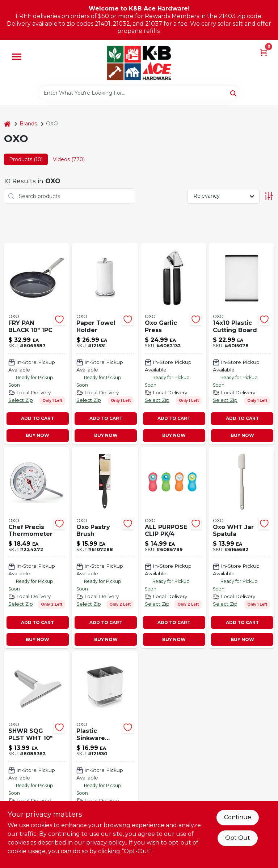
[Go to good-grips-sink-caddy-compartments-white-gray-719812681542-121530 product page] (105, 758)
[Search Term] (139, 93)
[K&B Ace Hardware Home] (139, 63)
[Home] (7, 124)
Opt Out (238, 838)
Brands (28, 124)
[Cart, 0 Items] (264, 52)
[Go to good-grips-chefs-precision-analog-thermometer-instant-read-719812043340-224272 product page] (37, 548)
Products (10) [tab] (26, 159)
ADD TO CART (37, 418)
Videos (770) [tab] (69, 159)
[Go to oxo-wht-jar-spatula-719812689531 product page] (241, 548)
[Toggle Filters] (269, 196)
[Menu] (17, 57)
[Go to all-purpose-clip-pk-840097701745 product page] (173, 548)
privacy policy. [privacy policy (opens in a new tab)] (106, 843)
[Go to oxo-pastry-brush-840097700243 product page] (105, 548)
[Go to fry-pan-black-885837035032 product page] (37, 344)
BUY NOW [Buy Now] (37, 435)
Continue (238, 817)
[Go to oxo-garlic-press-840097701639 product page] (173, 344)
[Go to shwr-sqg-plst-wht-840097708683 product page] (37, 758)
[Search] (234, 93)
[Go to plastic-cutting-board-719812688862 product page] (241, 344)
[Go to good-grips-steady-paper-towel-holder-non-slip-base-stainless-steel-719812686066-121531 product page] (105, 344)
